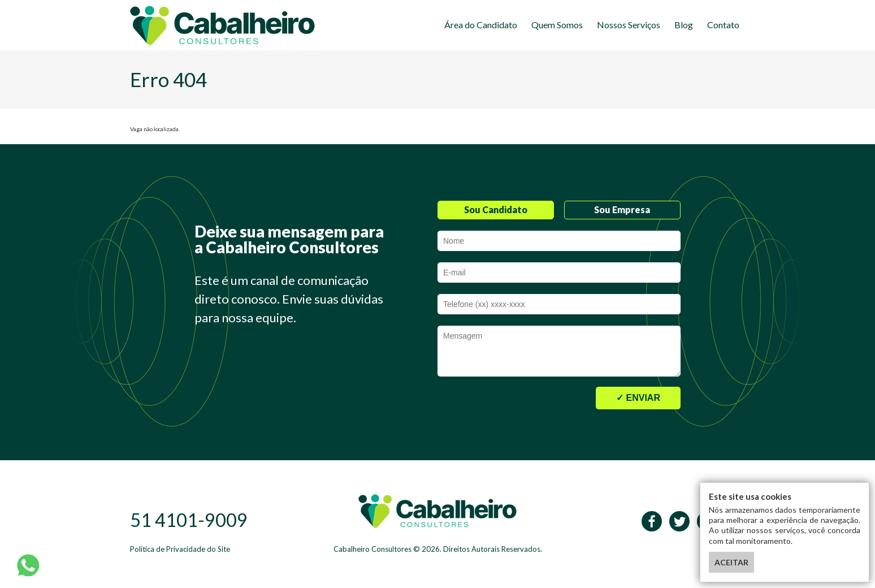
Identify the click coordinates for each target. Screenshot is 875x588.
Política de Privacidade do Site (180, 549)
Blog (684, 25)
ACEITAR (731, 562)
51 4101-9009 (189, 520)
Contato (723, 25)
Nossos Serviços (629, 25)
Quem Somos (557, 25)
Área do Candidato (481, 25)
